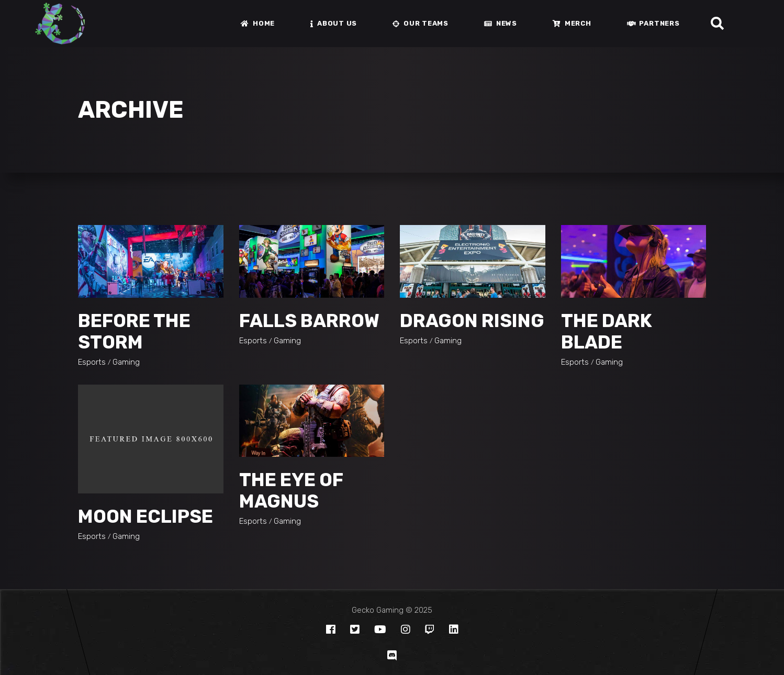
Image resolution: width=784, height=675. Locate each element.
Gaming (126, 362)
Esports (92, 362)
